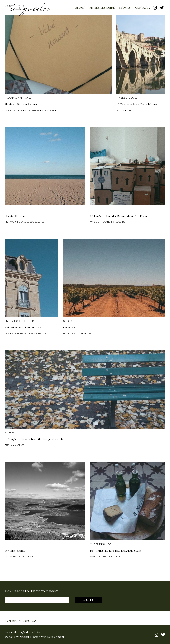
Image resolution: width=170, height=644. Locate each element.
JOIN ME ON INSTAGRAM (21, 621)
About (80, 8)
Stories (125, 8)
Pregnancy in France (18, 98)
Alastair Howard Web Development (42, 637)
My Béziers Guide (102, 8)
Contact (142, 8)
